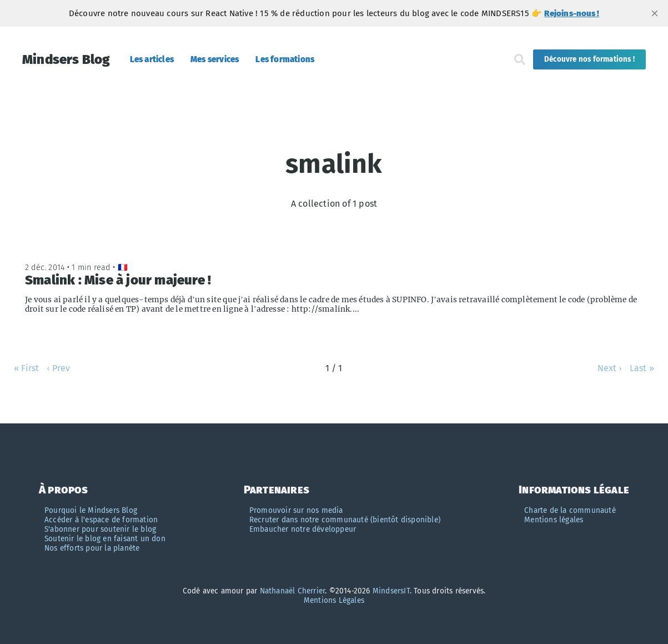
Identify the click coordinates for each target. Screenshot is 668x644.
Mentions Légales (334, 600)
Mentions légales (554, 520)
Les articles (152, 59)
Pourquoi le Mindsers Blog (91, 510)
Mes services (215, 59)
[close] (655, 13)
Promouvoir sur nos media (296, 510)
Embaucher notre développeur (303, 529)
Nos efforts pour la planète (92, 548)
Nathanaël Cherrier (293, 591)
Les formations (285, 59)
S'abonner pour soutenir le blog (100, 529)
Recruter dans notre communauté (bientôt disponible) (345, 520)
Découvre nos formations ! (589, 59)
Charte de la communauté (570, 510)
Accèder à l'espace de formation (101, 520)
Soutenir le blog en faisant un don (105, 539)
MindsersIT (391, 591)
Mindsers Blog (66, 59)
